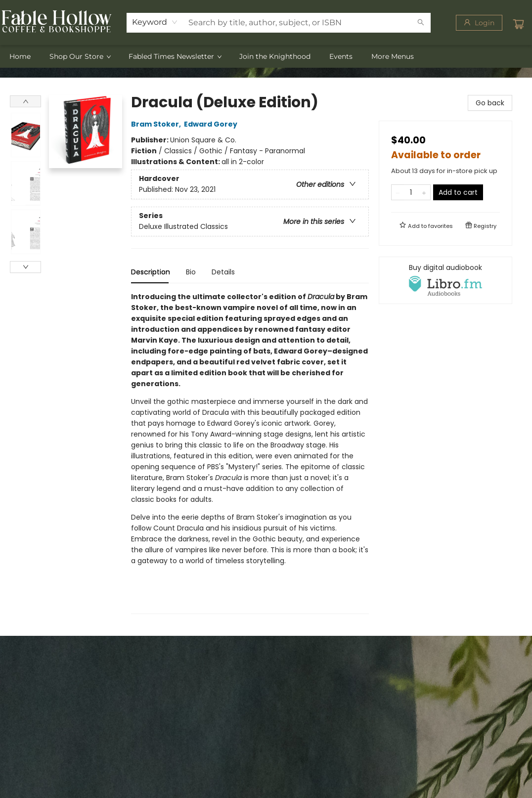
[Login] (479, 23)
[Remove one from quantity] (398, 192)
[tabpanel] (250, 453)
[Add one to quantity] (424, 192)
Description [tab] (151, 272)
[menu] (266, 56)
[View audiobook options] (445, 280)
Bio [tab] (191, 272)
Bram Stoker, (157, 124)
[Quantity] (411, 192)
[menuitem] (20, 56)
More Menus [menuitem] (393, 56)
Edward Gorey (212, 124)
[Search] (421, 23)
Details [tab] (223, 272)
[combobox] (155, 22)
